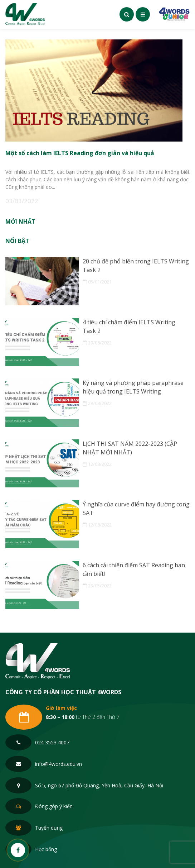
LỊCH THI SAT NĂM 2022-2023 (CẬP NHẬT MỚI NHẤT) (130, 448)
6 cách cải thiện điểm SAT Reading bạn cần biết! (134, 569)
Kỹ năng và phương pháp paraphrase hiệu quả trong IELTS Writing (133, 387)
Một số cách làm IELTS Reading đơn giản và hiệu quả (80, 153)
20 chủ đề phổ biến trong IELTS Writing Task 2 (136, 266)
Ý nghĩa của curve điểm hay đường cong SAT (136, 509)
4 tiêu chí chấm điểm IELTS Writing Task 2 (129, 326)
